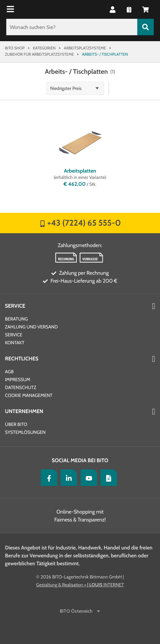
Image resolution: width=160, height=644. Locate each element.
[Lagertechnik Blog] (107, 478)
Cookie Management (29, 395)
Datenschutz (21, 387)
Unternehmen (24, 411)
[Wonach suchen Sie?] (72, 27)
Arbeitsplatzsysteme (85, 48)
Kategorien (44, 48)
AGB (9, 372)
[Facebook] (47, 478)
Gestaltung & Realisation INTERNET (80, 585)
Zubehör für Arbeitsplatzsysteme (39, 54)
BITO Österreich (77, 611)
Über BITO (16, 424)
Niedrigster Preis (66, 88)
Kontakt (15, 343)
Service (15, 306)
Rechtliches (22, 359)
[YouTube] (87, 478)
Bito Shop (15, 48)
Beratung (16, 319)
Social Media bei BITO (80, 460)
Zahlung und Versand (31, 327)
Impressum (18, 379)
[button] (113, 10)
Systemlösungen (25, 432)
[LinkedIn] (67, 478)
